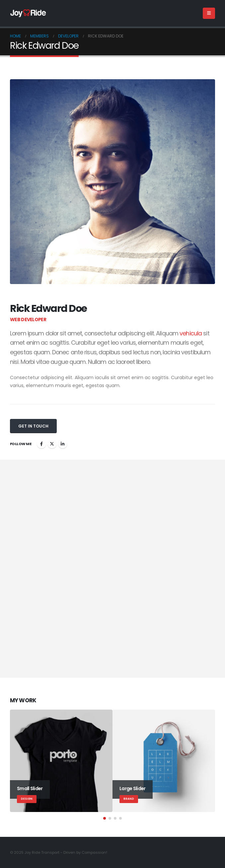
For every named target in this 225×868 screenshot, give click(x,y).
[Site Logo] (28, 13)
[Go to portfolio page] (61, 761)
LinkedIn (63, 444)
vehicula (191, 333)
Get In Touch (33, 426)
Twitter (52, 444)
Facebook (41, 444)
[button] (209, 13)
